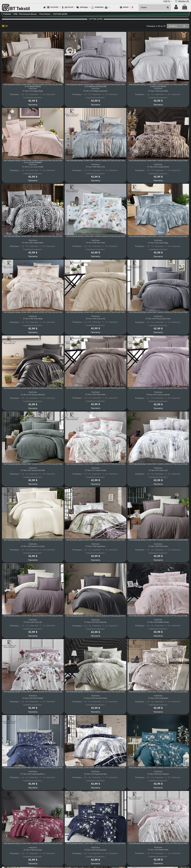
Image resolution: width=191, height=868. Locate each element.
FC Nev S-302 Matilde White (158, 850)
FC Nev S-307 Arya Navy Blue (96, 850)
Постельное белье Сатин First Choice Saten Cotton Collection (96, 161)
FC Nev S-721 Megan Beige (33, 91)
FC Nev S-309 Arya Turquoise (158, 774)
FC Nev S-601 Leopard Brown (158, 167)
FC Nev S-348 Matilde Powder (158, 622)
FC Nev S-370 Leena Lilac (158, 470)
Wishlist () (182, 1)
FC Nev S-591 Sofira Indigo (158, 243)
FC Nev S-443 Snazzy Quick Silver (158, 319)
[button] (54, 8)
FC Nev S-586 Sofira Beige (33, 319)
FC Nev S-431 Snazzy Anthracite (33, 395)
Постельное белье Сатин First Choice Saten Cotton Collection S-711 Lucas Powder (33, 162)
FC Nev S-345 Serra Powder (33, 698)
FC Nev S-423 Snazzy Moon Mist (33, 470)
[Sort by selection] (174, 26)
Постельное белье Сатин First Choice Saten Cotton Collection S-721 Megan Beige (33, 86)
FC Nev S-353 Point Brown (158, 546)
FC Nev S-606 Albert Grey (96, 167)
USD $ (167, 1)
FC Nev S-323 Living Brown (158, 698)
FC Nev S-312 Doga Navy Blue (95, 774)
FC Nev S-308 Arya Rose (33, 850)
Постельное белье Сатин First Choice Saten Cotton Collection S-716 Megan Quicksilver (96, 86)
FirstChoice (33, 89)
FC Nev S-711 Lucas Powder (33, 167)
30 (185, 26)
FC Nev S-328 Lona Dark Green (96, 698)
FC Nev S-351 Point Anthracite (96, 622)
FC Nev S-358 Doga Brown (96, 546)
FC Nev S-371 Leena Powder (96, 470)
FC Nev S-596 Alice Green (96, 243)
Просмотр (33, 105)
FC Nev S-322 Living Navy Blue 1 (33, 774)
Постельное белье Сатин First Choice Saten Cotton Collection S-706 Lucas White (158, 86)
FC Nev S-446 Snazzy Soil (95, 319)
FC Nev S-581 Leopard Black (33, 243)
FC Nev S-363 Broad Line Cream (33, 546)
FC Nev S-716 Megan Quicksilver (95, 91)
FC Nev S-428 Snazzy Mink (96, 395)
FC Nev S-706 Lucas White (158, 91)
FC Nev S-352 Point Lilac (33, 622)
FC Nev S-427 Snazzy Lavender (158, 395)
